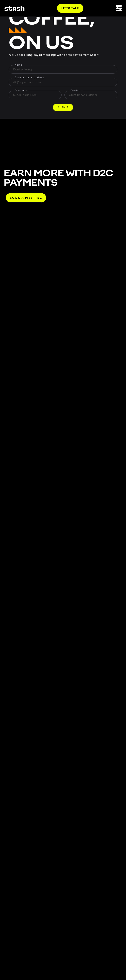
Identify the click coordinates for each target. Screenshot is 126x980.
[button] (63, 107)
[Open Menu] (119, 8)
